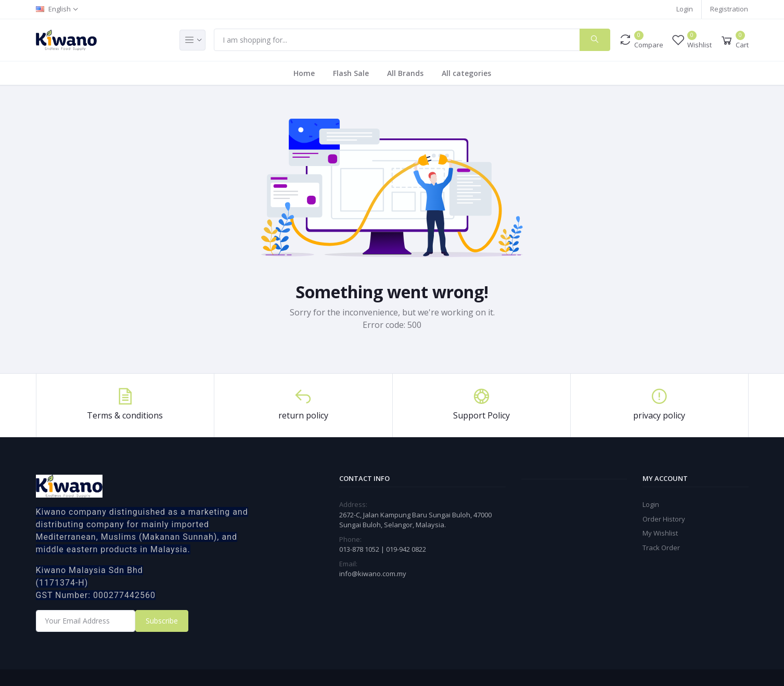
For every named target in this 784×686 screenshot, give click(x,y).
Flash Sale (351, 73)
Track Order (661, 548)
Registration (729, 9)
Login (685, 9)
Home (304, 73)
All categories (466, 73)
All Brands (405, 73)
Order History (664, 519)
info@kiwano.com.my (373, 574)
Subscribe (162, 621)
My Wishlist (660, 533)
